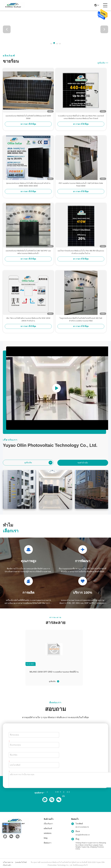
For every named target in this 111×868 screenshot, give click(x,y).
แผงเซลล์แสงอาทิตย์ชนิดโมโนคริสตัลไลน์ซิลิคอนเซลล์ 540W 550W (28, 117)
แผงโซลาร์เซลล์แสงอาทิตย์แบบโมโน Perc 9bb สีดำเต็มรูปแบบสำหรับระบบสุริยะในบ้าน (81, 252)
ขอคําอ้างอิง (83, 463)
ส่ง (63, 796)
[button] (51, 43)
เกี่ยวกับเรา (48, 824)
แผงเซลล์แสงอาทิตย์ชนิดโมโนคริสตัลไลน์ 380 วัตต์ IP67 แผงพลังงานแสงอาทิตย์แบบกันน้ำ (28, 252)
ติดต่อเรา (48, 843)
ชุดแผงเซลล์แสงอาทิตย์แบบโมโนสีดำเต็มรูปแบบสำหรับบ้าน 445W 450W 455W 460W (28, 184)
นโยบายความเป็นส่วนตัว (8, 864)
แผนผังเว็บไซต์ (21, 862)
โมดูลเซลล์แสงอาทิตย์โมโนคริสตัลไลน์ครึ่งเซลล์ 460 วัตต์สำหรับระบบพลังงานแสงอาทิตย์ (81, 319)
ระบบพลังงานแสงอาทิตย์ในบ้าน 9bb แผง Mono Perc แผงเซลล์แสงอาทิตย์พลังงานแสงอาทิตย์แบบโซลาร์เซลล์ (81, 117)
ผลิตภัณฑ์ (48, 828)
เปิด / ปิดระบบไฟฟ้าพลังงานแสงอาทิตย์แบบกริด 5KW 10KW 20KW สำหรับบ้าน (28, 319)
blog (46, 838)
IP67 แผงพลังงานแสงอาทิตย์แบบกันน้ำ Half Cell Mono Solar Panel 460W (81, 184)
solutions (48, 833)
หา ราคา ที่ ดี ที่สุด (28, 124)
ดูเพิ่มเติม (103, 63)
